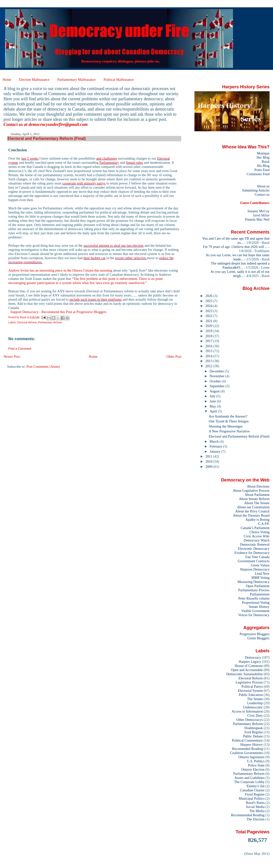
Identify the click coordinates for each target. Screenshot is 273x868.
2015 (209, 351)
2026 (209, 296)
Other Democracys (250, 720)
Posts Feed (262, 170)
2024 (209, 306)
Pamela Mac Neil (257, 219)
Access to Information (247, 711)
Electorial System (250, 691)
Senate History (259, 607)
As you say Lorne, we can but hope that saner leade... (238, 257)
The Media (257, 811)
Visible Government (255, 611)
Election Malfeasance (34, 80)
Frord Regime (255, 794)
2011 (209, 456)
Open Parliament (258, 586)
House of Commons (249, 666)
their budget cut (94, 258)
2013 (209, 361)
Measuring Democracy (253, 582)
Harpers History (252, 745)
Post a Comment (20, 349)
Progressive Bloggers (254, 634)
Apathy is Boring (258, 520)
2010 (209, 461)
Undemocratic (253, 707)
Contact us (262, 194)
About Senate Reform (254, 499)
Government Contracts (253, 561)
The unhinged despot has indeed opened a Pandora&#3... (240, 265)
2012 (209, 366)
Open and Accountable (247, 670)
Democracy (253, 657)
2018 (209, 336)
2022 (209, 316)
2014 (209, 356)
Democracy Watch (257, 540)
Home (7, 80)
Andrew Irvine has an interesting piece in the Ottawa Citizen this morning (60, 270)
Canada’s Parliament (255, 528)
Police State (256, 765)
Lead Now (262, 573)
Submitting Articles (256, 190)
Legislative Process (249, 682)
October (216, 381)
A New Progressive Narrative (229, 431)
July (213, 396)
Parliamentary (109, 163)
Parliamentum (260, 594)
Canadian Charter (252, 790)
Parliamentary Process (254, 590)
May (213, 406)
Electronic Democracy (254, 549)
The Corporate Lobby (249, 782)
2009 (209, 467)
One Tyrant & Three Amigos (229, 421)
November (217, 376)
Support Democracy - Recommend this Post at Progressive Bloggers (58, 312)
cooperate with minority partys (84, 183)
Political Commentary (247, 740)
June (213, 401)
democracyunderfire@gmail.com (58, 124)
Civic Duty (255, 715)
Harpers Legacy (250, 662)
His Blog (263, 166)
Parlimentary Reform (50, 322)
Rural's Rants (255, 803)
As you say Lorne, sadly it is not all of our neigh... (240, 274)
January (215, 451)
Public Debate (253, 736)
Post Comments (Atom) (43, 367)
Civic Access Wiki (257, 536)
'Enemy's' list (255, 786)
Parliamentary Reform (249, 774)
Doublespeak (254, 728)
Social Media (255, 807)
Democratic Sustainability (245, 674)
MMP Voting (260, 578)
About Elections (258, 486)
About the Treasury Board (251, 515)
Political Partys (252, 686)
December (217, 371)
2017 (209, 341)
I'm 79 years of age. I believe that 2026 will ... (235, 247)
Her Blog (263, 157)
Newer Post (12, 357)
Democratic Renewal (255, 544)
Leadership (255, 703)
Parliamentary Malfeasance (76, 80)
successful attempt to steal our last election (113, 245)
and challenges (106, 158)
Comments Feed (258, 174)
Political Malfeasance (119, 80)
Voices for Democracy (254, 615)
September (217, 386)
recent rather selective (131, 258)
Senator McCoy (258, 211)
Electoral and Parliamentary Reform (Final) (239, 436)
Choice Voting (260, 532)
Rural (266, 162)
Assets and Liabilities (250, 778)
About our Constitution (253, 507)
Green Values (260, 565)
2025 (209, 301)
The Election (256, 819)
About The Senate (257, 503)
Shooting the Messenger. (226, 426)
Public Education (251, 695)
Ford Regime (254, 732)
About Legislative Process (251, 490)
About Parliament (257, 495)
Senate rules (134, 163)
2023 (209, 311)
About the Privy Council (252, 511)
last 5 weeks (30, 158)
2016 (209, 346)
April (214, 411)
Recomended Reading (247, 749)
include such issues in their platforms (96, 299)
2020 (209, 326)
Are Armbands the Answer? (228, 416)
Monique (263, 153)
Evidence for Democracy (252, 553)
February (216, 446)
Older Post (174, 357)
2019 (209, 331)
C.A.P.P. (264, 524)
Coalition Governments (246, 753)
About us (263, 186)
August (215, 391)
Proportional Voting (256, 602)
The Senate (255, 699)
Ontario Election (253, 769)
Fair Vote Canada (257, 557)
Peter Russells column (254, 598)
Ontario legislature (251, 757)
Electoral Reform (27, 322)
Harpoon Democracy (255, 569)
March (215, 441)
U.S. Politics (256, 761)
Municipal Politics (252, 798)
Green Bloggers (258, 638)
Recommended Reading (248, 815)
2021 (209, 321)
